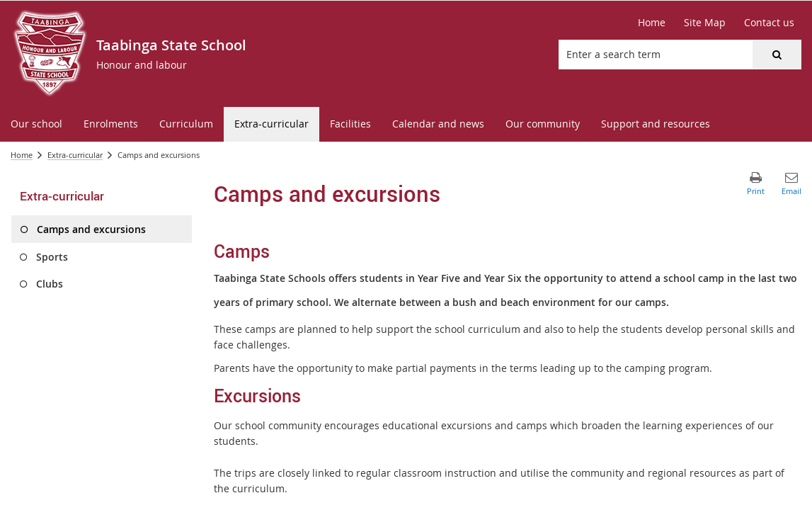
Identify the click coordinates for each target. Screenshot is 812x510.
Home (22, 155)
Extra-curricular (75, 155)
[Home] (652, 23)
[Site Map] (705, 23)
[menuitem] (36, 124)
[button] (777, 55)
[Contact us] (769, 23)
